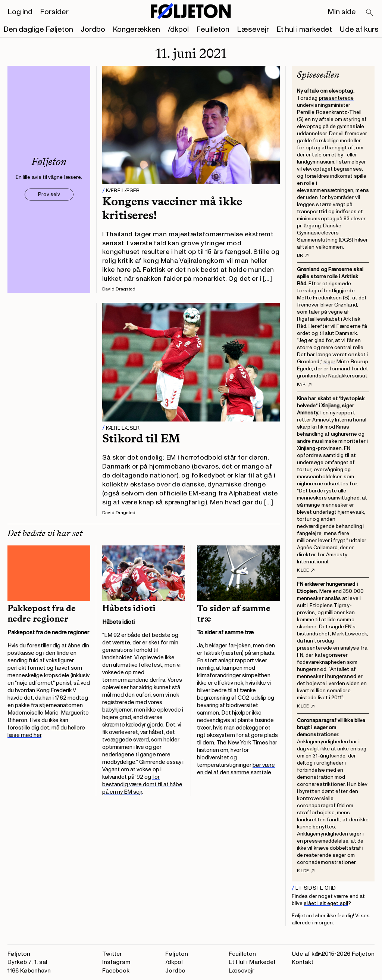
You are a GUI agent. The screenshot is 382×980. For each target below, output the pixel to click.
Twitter (112, 954)
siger (329, 362)
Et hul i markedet (304, 29)
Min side (342, 12)
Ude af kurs (359, 29)
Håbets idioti (129, 608)
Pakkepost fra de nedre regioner (42, 613)
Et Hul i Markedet (252, 962)
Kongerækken (136, 29)
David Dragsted (119, 289)
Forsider (54, 12)
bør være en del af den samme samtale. (236, 769)
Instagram (116, 962)
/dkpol (178, 29)
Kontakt (303, 962)
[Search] (370, 13)
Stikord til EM (141, 438)
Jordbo (93, 29)
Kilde (306, 570)
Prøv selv (49, 194)
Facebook (116, 971)
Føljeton (177, 954)
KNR (304, 385)
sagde (336, 627)
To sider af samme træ (234, 613)
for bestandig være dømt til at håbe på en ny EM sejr (142, 785)
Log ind (20, 12)
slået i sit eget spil (326, 903)
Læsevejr (253, 29)
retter (304, 420)
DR (303, 256)
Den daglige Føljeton (38, 29)
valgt (313, 749)
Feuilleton (213, 29)
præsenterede (336, 98)
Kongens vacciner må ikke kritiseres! (172, 208)
